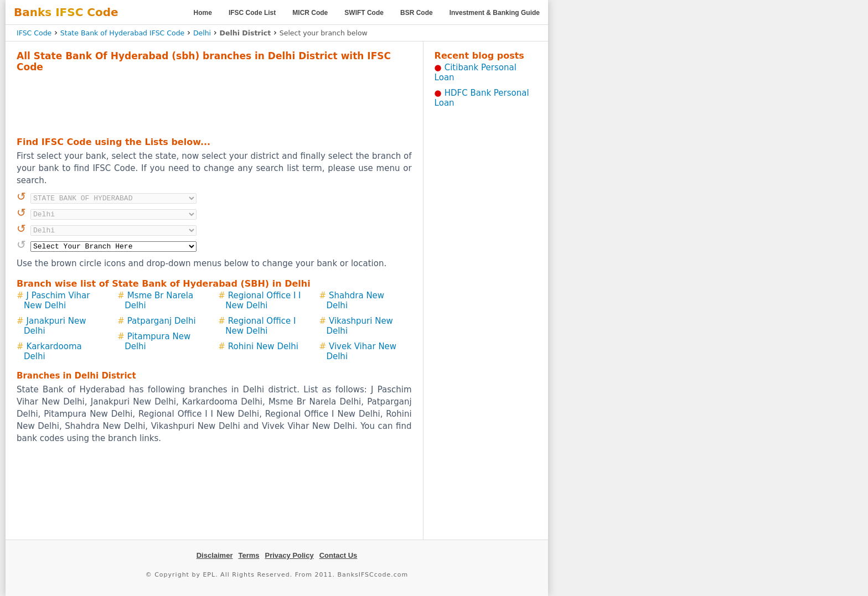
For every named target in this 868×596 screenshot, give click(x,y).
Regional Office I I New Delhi (263, 300)
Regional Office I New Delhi (260, 326)
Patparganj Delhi (162, 321)
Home (203, 13)
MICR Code (310, 13)
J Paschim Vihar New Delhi (57, 300)
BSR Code (417, 13)
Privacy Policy (290, 555)
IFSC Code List (252, 13)
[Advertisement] (214, 103)
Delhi (202, 33)
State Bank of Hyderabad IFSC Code (122, 33)
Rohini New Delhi (263, 346)
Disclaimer (215, 555)
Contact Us (339, 555)
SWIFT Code (364, 13)
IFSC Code (34, 33)
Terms (249, 555)
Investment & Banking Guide (495, 13)
